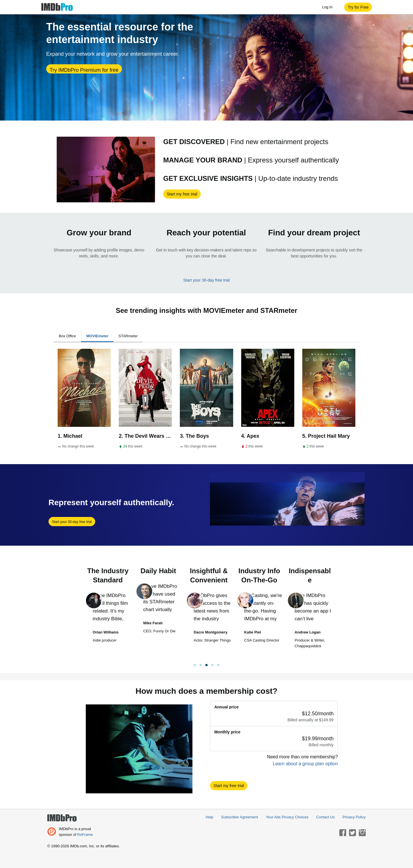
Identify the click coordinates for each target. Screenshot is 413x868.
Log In (330, 7)
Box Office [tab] (67, 336)
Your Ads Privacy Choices (287, 817)
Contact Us (326, 817)
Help (210, 817)
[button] (358, 7)
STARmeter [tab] (128, 336)
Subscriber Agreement (240, 817)
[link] (206, 666)
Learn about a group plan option (305, 764)
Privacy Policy (354, 817)
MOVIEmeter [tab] (97, 336)
